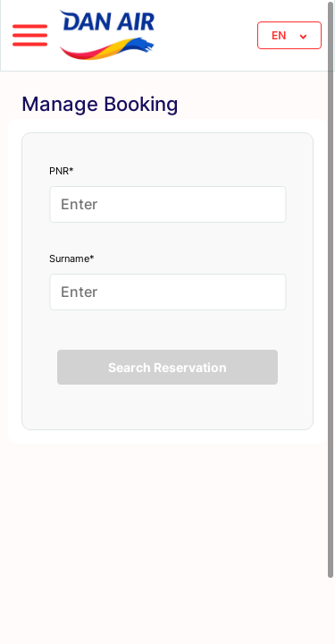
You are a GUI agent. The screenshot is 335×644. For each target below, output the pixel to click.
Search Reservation (167, 367)
